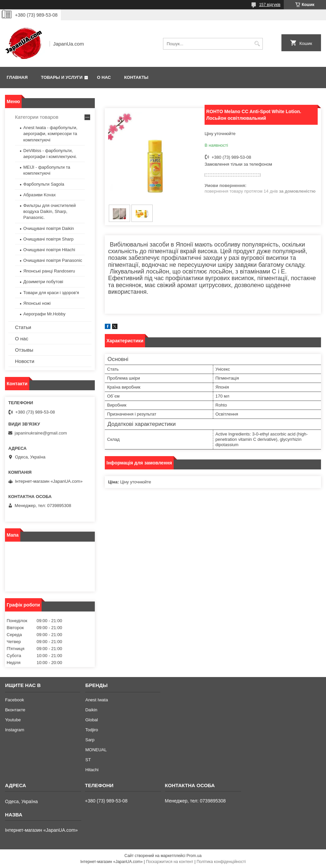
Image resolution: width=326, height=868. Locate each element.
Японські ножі (37, 303)
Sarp (90, 740)
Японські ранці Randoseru (49, 271)
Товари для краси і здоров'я (51, 293)
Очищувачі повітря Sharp (48, 239)
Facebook (14, 700)
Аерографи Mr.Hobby (44, 314)
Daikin (91, 710)
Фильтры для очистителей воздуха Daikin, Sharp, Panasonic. (50, 211)
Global (91, 720)
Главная (17, 77)
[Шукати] (257, 44)
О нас (104, 77)
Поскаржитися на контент (170, 862)
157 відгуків (270, 5)
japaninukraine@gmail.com (41, 433)
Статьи (23, 327)
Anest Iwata (96, 700)
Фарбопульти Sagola (44, 184)
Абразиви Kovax (40, 195)
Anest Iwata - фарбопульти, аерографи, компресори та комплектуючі (50, 134)
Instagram (15, 730)
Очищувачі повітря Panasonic (53, 260)
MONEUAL (96, 750)
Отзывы (24, 350)
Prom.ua (194, 856)
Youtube (13, 720)
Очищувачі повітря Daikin (49, 228)
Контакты (136, 77)
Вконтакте (15, 710)
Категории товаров (37, 117)
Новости (25, 361)
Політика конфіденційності (221, 862)
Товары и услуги (62, 77)
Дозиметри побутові (43, 282)
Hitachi (92, 770)
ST (88, 760)
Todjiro (91, 730)
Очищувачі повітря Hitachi (49, 250)
